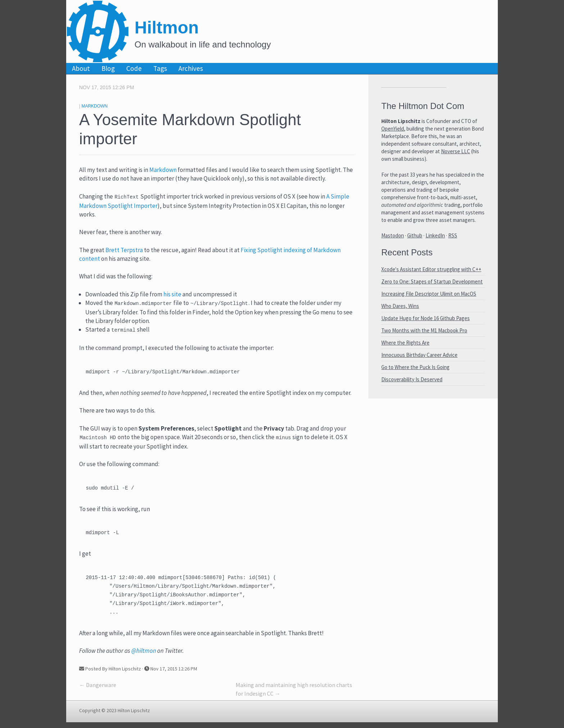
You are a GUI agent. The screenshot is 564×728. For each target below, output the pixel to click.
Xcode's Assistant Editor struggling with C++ (431, 269)
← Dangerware (98, 691)
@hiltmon (144, 656)
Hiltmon (167, 28)
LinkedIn (435, 235)
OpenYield (393, 129)
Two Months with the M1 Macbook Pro (424, 330)
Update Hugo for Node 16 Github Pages (426, 318)
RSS (453, 235)
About (81, 68)
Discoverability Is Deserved (412, 379)
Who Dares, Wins (400, 306)
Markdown (94, 106)
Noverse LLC (456, 151)
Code (134, 68)
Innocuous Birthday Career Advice (419, 355)
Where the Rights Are (405, 343)
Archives (191, 68)
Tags (160, 68)
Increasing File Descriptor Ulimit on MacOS (429, 294)
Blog (108, 68)
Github (415, 235)
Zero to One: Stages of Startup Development (432, 281)
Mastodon (393, 235)
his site (172, 294)
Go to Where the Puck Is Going (415, 367)
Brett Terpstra (124, 250)
